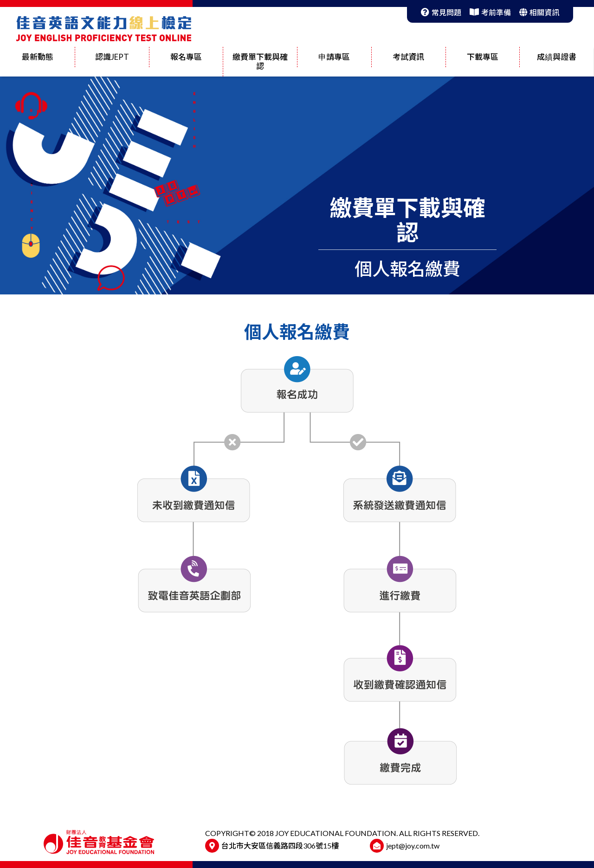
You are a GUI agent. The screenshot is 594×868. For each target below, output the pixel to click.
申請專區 (334, 57)
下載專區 (483, 57)
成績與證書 (557, 57)
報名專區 (186, 57)
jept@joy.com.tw (413, 846)
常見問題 (441, 12)
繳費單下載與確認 (260, 61)
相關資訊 (539, 12)
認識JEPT (112, 57)
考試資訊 (408, 57)
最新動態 (38, 57)
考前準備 (490, 12)
